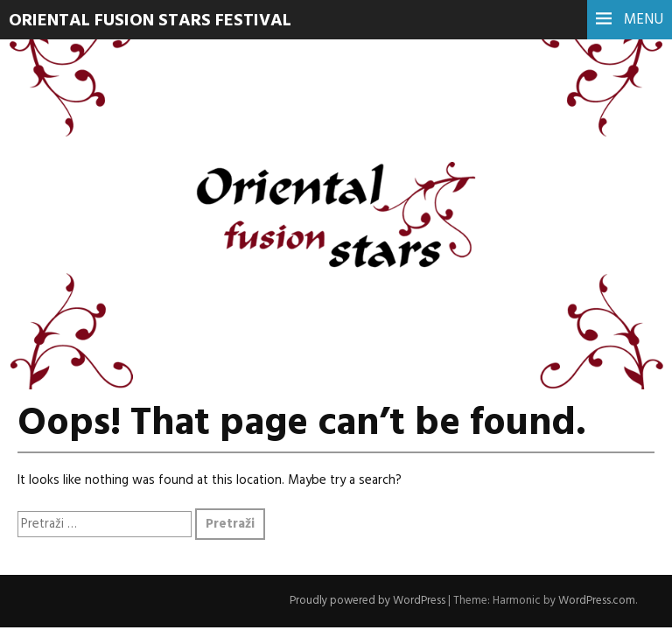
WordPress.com (597, 601)
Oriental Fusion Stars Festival (150, 21)
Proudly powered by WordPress (367, 601)
